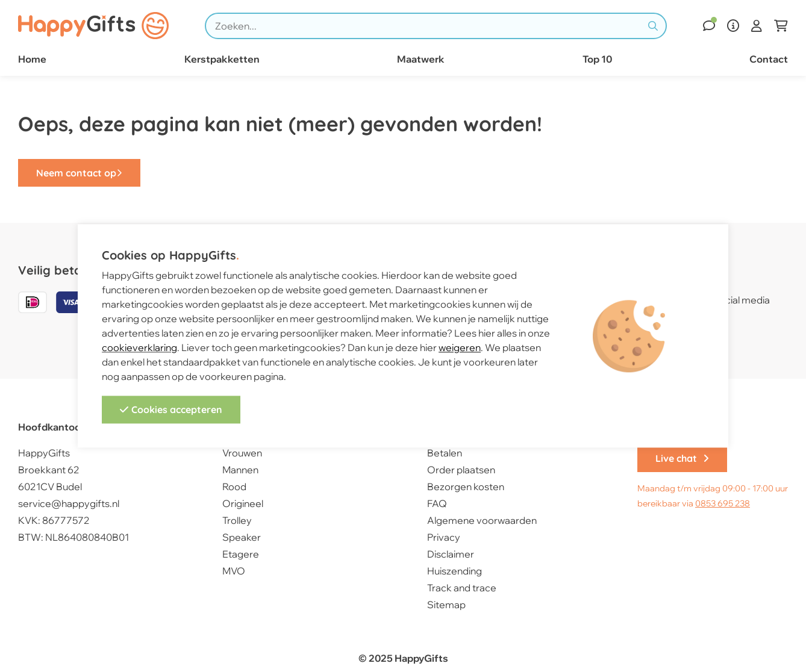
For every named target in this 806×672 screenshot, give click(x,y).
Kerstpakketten (222, 59)
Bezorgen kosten (466, 487)
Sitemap (446, 605)
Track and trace (462, 588)
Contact (769, 59)
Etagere (241, 554)
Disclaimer (451, 554)
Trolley (237, 520)
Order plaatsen (461, 470)
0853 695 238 (723, 503)
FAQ (437, 503)
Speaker (242, 537)
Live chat (682, 458)
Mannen (240, 470)
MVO (234, 571)
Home (32, 59)
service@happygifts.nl (69, 503)
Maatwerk (421, 59)
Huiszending (455, 571)
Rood (234, 487)
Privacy (444, 537)
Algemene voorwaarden (482, 520)
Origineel (243, 503)
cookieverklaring (139, 348)
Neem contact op (79, 173)
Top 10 (597, 59)
